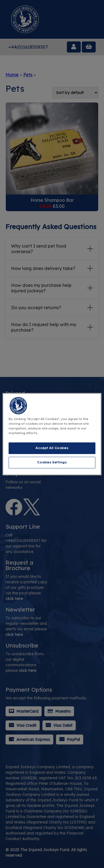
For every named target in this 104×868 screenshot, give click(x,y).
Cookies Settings (52, 462)
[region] (52, 434)
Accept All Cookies (52, 448)
